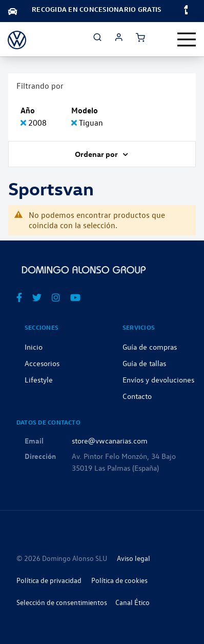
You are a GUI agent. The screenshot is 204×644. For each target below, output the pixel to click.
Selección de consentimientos (62, 602)
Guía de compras (150, 347)
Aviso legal (134, 558)
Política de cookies (119, 580)
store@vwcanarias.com (110, 440)
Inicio (34, 347)
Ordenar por (97, 154)
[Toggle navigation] (187, 39)
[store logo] (17, 39)
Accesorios (42, 363)
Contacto (137, 396)
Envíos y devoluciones (158, 379)
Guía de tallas (144, 363)
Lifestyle (39, 379)
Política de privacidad (49, 580)
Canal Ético (132, 602)
